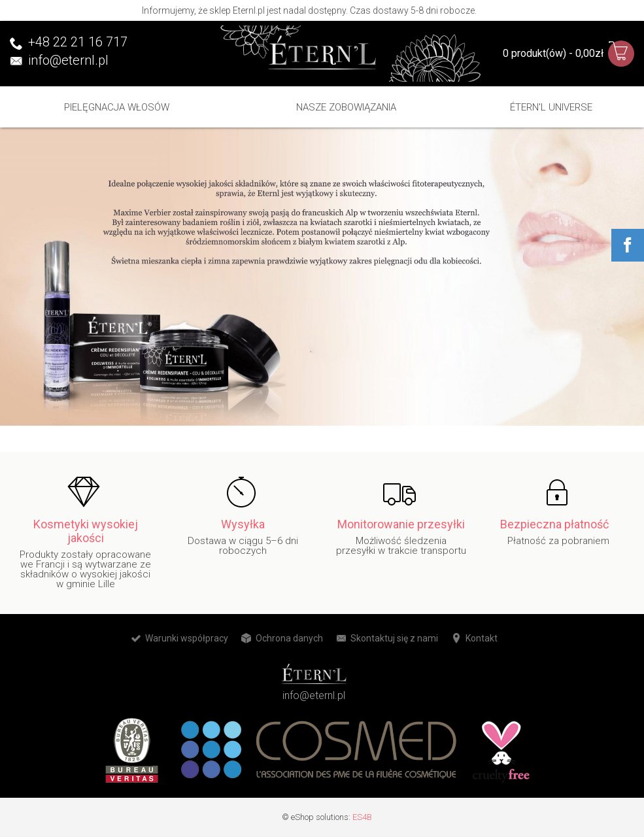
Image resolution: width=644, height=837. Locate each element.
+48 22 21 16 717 (78, 42)
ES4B (362, 817)
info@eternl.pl (68, 60)
